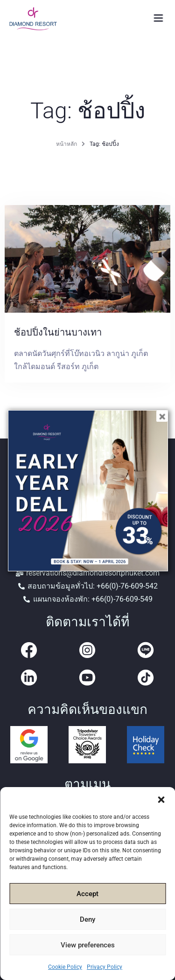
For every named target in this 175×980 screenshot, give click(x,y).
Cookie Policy (65, 967)
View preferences (88, 945)
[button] (161, 799)
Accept (87, 894)
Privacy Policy (105, 967)
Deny (87, 919)
